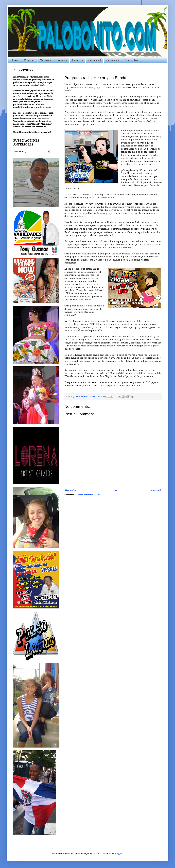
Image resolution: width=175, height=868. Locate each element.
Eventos (78, 60)
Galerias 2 (113, 60)
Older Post (156, 490)
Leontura (97, 853)
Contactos (131, 60)
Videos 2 (46, 60)
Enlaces (62, 60)
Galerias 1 (95, 60)
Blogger (118, 853)
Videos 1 (29, 60)
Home (15, 60)
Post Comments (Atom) (89, 495)
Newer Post (71, 490)
